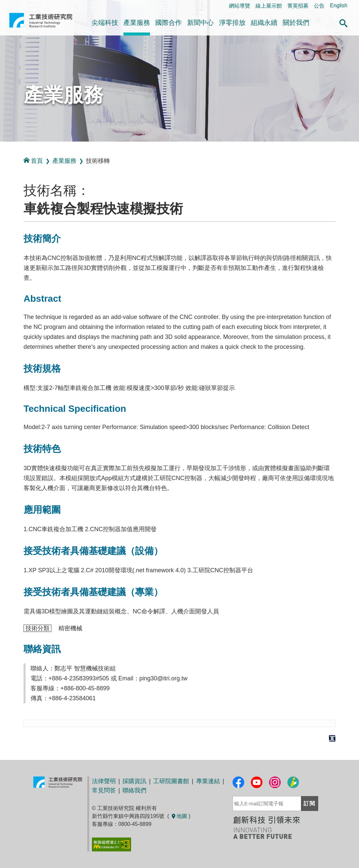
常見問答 (104, 790)
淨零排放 (232, 23)
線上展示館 (269, 6)
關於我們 (296, 23)
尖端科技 (105, 23)
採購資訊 (134, 781)
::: (2, 149)
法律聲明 (104, 781)
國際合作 (169, 23)
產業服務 (137, 23)
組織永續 (264, 23)
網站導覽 (240, 6)
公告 (319, 6)
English (338, 5)
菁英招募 (298, 6)
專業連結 (208, 781)
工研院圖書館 (171, 781)
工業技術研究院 (41, 23)
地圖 (179, 816)
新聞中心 (200, 23)
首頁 (33, 161)
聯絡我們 (134, 790)
